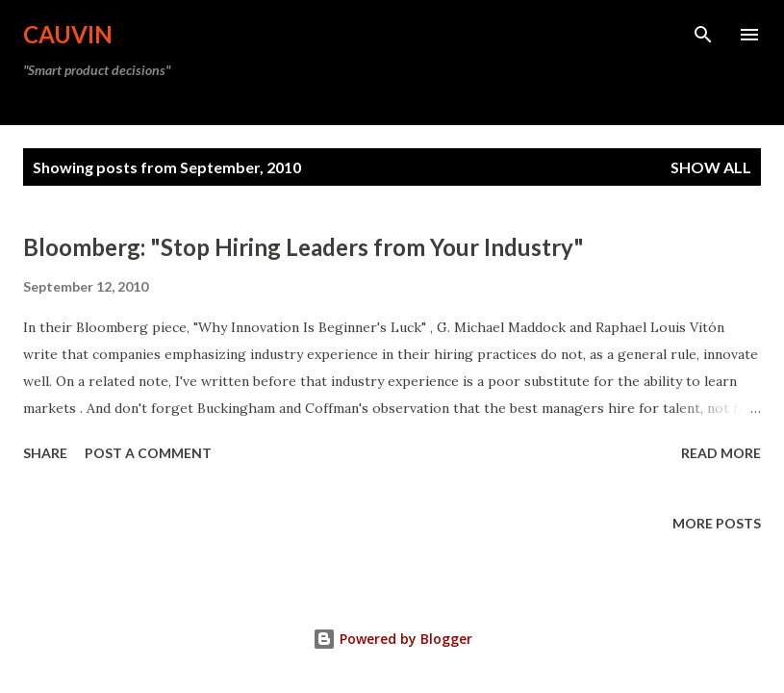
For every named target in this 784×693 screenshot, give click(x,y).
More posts (717, 523)
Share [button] (45, 453)
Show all (711, 167)
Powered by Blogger (392, 639)
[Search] (703, 35)
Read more (721, 453)
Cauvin (68, 34)
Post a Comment (148, 453)
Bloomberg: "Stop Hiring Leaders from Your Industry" (303, 247)
